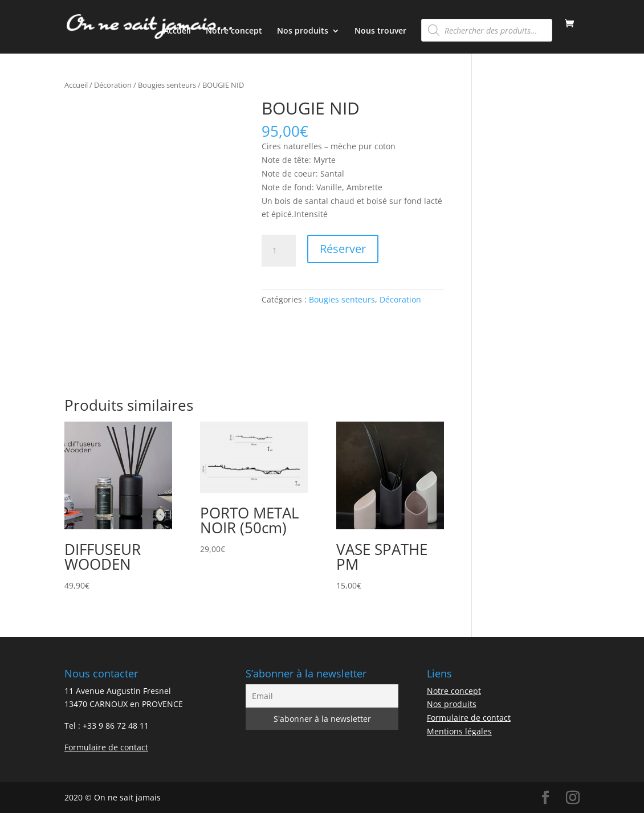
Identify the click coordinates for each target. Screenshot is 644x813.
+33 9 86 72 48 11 (116, 726)
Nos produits (303, 31)
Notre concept (234, 31)
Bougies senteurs (167, 85)
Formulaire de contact (106, 747)
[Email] (322, 696)
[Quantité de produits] (279, 251)
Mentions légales (459, 731)
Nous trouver (380, 31)
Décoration (113, 85)
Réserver (343, 249)
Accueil (177, 31)
